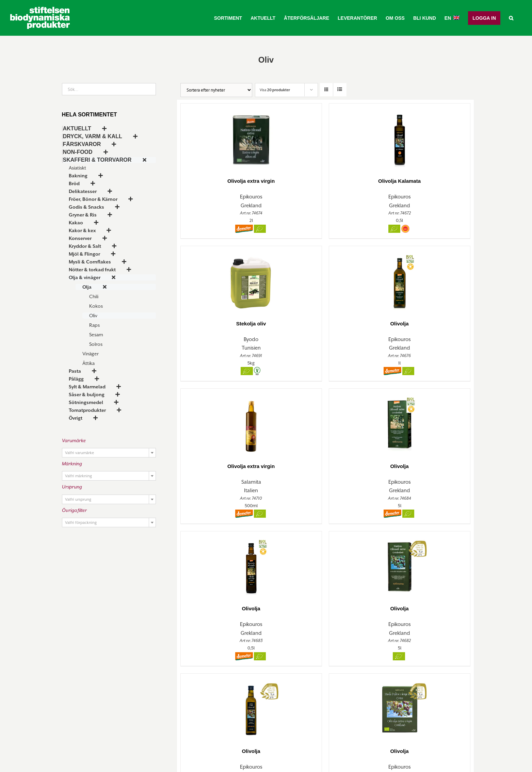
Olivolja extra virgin (251, 181)
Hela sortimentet (90, 115)
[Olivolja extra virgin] (251, 137)
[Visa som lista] (340, 90)
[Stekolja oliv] (251, 280)
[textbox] (109, 453)
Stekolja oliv (251, 324)
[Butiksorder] (216, 90)
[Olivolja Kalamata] (400, 137)
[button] (511, 18)
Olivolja (399, 324)
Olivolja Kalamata (399, 181)
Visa (275, 90)
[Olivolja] (400, 280)
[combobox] (109, 453)
